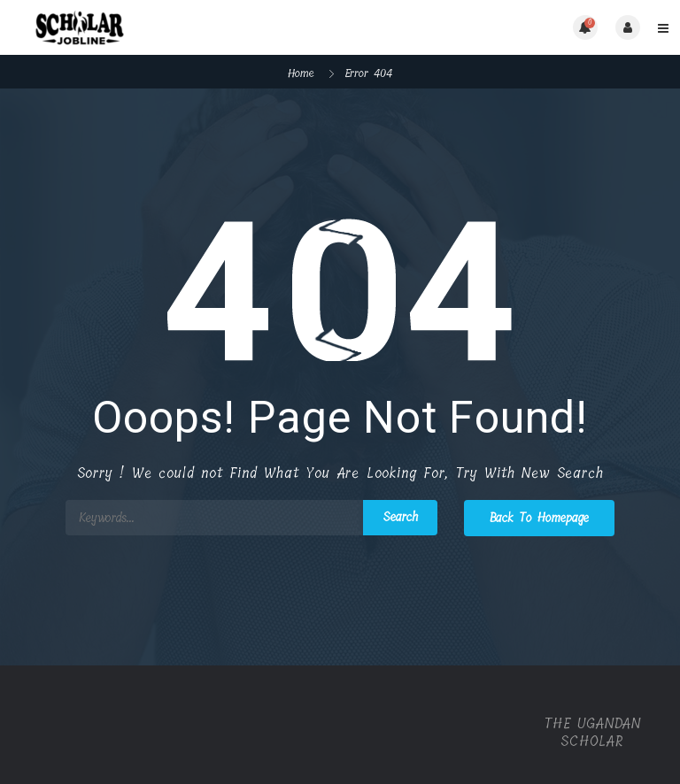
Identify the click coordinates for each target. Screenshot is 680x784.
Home (301, 73)
